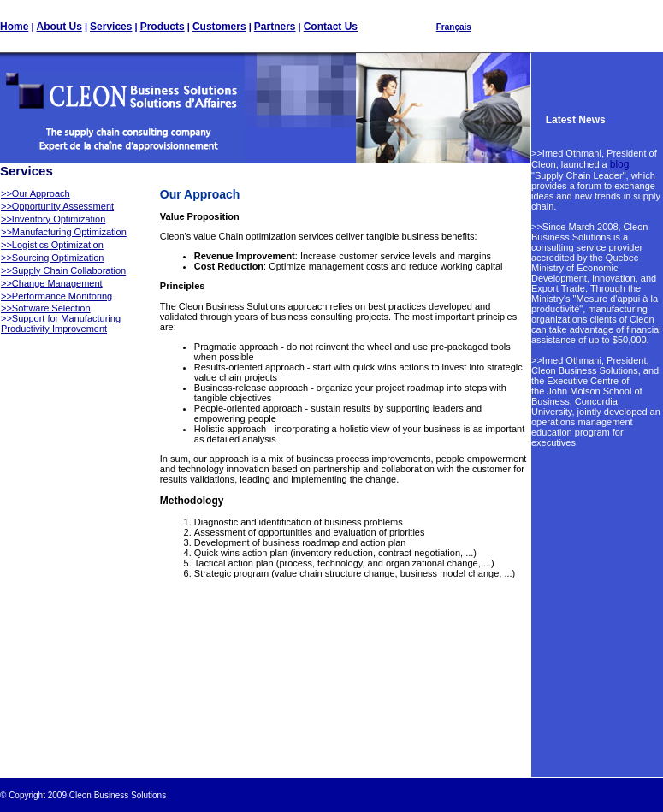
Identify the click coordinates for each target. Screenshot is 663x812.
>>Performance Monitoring (56, 296)
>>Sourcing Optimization (52, 258)
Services (111, 27)
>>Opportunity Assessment (57, 206)
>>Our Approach (36, 193)
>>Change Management (52, 283)
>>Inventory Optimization (53, 219)
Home (14, 27)
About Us (59, 27)
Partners (275, 27)
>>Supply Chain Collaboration (63, 270)
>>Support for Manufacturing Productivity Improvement (61, 323)
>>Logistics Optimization (52, 245)
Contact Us (331, 27)
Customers (219, 27)
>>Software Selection (46, 308)
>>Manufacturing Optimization (64, 232)
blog (620, 164)
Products (163, 27)
